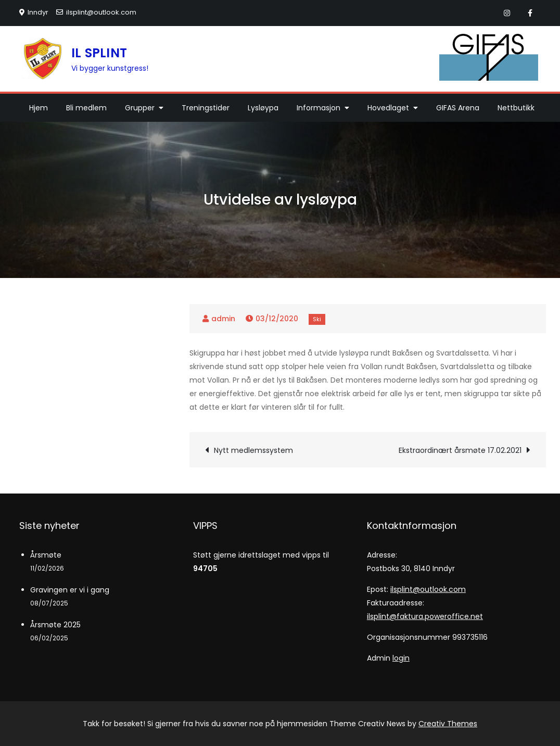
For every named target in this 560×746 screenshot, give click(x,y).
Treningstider (206, 108)
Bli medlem (86, 108)
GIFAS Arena (458, 108)
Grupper (140, 108)
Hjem (39, 108)
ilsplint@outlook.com (96, 12)
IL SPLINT (99, 53)
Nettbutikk (516, 108)
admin (223, 319)
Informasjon (319, 108)
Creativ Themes (448, 724)
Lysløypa (263, 108)
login (401, 658)
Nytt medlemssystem (253, 450)
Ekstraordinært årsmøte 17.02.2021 (460, 450)
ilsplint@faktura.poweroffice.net (425, 616)
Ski (317, 319)
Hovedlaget (388, 108)
